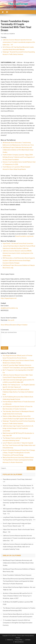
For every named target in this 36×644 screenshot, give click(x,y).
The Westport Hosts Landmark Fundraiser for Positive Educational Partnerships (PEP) (19, 609)
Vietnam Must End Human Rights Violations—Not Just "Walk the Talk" (19, 589)
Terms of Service (19, 642)
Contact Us (10, 640)
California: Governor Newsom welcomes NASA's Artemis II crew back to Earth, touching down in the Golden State (18, 253)
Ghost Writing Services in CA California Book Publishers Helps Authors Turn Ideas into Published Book (18, 392)
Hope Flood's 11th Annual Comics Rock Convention (18, 243)
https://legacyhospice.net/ (9, 298)
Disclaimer (14, 325)
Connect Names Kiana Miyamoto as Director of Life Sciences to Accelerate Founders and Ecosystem (18, 615)
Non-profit (11, 320)
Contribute (28, 640)
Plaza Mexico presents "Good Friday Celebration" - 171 (18, 481)
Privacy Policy (19, 640)
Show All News (5, 325)
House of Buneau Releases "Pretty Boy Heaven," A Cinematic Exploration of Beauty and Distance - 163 (18, 487)
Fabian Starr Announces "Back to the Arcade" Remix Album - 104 (19, 531)
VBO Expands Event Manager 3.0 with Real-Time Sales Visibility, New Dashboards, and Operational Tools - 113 (18, 511)
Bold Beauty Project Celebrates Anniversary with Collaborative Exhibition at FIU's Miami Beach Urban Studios (18, 150)
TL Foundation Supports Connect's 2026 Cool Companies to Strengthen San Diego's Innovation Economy (18, 623)
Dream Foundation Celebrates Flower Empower (17, 575)
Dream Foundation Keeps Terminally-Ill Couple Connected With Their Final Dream (16, 26)
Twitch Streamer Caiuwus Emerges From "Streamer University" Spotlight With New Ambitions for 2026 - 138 (19, 503)
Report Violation (23, 325)
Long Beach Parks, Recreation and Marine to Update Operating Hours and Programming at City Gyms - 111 (19, 519)
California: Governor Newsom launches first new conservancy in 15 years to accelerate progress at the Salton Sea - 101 (19, 42)
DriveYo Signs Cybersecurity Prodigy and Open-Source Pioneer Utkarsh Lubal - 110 (17, 525)
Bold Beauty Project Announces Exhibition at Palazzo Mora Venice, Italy (19, 570)
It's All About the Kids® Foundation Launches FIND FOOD (18, 603)
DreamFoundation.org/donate (24, 236)
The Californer (18, 4)
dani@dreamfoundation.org (9, 308)
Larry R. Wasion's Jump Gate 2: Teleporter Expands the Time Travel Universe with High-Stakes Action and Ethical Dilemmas (19, 445)
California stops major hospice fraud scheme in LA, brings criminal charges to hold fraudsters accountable (18, 428)
